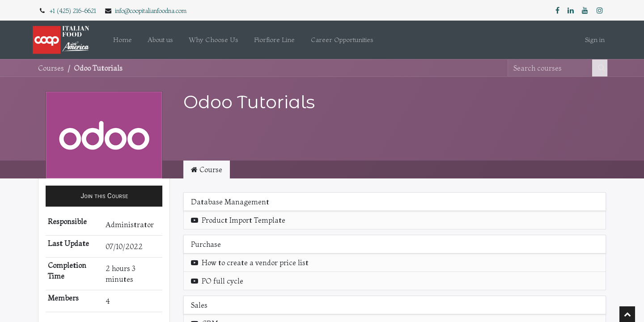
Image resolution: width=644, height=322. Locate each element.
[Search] (600, 68)
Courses (51, 68)
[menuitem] (123, 40)
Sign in (595, 40)
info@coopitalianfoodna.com (151, 11)
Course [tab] (207, 169)
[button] (104, 196)
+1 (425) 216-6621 (73, 11)
